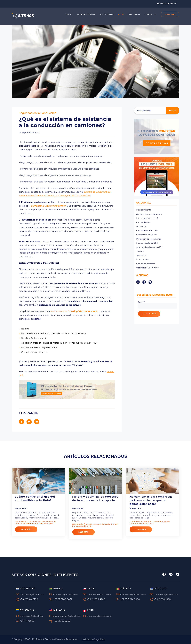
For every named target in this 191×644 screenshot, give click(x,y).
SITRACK (140, 251)
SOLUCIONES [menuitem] (107, 14)
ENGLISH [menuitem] (170, 14)
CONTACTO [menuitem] (150, 14)
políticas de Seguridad (93, 639)
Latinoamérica (143, 260)
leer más (26, 529)
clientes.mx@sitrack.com (133, 594)
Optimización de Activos (147, 268)
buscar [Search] (173, 111)
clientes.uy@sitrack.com (166, 594)
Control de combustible (147, 231)
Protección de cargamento (149, 239)
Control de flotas (144, 222)
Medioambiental (144, 210)
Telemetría (141, 255)
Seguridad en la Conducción (38, 113)
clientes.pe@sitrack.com (99, 616)
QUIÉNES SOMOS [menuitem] (86, 14)
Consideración (46, 524)
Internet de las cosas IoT (147, 218)
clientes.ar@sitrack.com (32, 594)
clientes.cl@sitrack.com (99, 594)
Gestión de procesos (146, 264)
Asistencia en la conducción (149, 214)
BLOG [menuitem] (121, 14)
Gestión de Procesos (82, 524)
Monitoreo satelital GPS (147, 243)
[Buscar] (157, 111)
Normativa (141, 226)
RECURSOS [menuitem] (134, 14)
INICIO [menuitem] (69, 14)
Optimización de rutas (146, 235)
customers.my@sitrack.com (67, 616)
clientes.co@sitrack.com (32, 616)
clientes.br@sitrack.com (66, 594)
